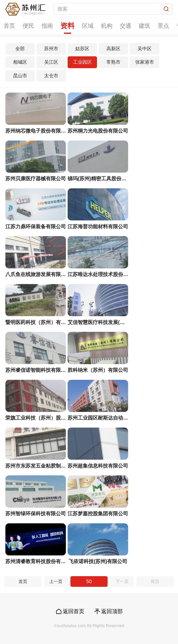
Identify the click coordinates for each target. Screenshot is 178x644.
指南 (47, 26)
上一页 (56, 581)
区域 (88, 26)
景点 (164, 26)
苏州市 (51, 49)
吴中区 (145, 49)
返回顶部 (112, 611)
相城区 (20, 62)
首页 (10, 26)
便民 (29, 26)
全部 (20, 49)
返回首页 (74, 611)
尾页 (155, 581)
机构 (107, 26)
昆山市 (20, 76)
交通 (126, 26)
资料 (68, 26)
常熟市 (113, 62)
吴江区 (51, 62)
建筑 (145, 26)
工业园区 (82, 62)
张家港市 (145, 62)
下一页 (122, 581)
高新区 (113, 49)
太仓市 (51, 76)
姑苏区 (82, 49)
